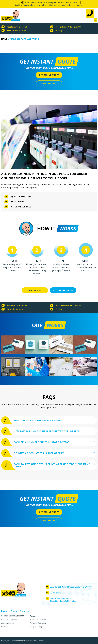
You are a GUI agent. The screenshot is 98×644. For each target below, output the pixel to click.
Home (4, 39)
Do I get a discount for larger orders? (39, 454)
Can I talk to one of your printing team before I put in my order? (52, 466)
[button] (96, 20)
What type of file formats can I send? (38, 421)
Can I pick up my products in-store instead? (42, 443)
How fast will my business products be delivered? (47, 432)
